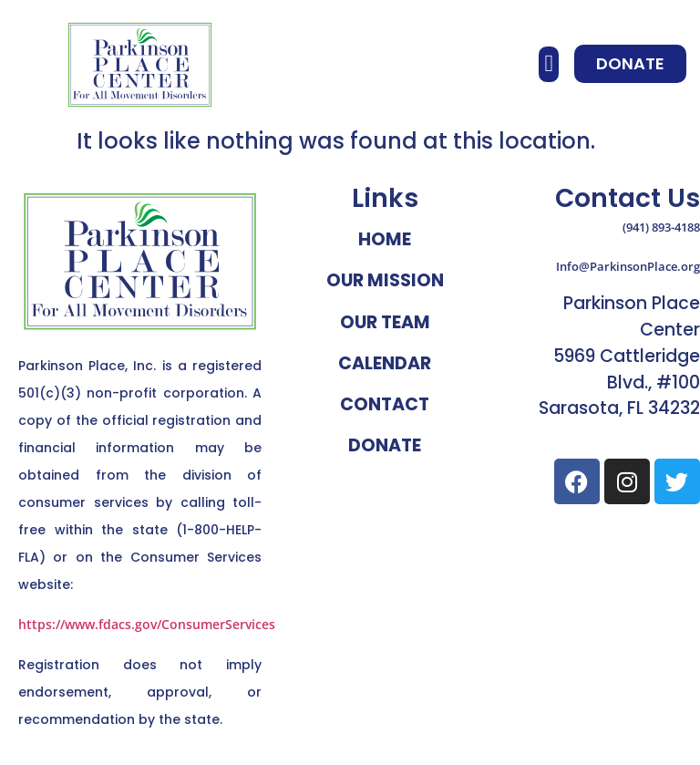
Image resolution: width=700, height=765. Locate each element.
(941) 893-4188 (661, 227)
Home (385, 239)
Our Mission (385, 280)
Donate (385, 445)
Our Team (385, 322)
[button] (549, 64)
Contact (385, 404)
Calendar (385, 363)
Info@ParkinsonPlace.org (628, 266)
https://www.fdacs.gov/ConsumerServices (147, 624)
